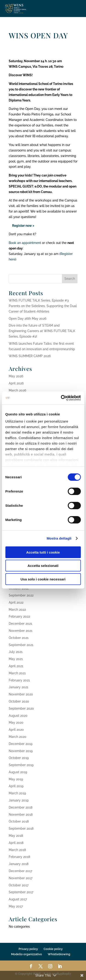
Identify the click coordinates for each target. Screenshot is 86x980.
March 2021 (17, 673)
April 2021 (16, 666)
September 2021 (21, 645)
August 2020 (18, 716)
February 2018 (19, 857)
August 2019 (18, 772)
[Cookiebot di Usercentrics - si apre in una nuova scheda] (61, 398)
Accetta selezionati (43, 566)
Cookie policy (53, 949)
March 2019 (17, 793)
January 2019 (19, 800)
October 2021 (19, 638)
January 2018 (19, 864)
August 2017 (18, 899)
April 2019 (16, 786)
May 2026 (16, 376)
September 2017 (21, 892)
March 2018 (17, 850)
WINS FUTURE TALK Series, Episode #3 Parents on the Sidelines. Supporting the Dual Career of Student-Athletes (43, 306)
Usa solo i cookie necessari (43, 579)
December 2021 (20, 624)
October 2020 (19, 701)
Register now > (21, 226)
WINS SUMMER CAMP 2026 (30, 356)
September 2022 (21, 595)
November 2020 (21, 694)
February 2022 (19, 616)
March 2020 (18, 737)
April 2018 (16, 843)
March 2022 (17, 610)
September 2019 (21, 765)
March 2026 (17, 390)
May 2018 (16, 836)
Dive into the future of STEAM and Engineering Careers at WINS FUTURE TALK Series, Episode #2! (42, 331)
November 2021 (21, 631)
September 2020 (21, 708)
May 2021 (16, 659)
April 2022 (16, 602)
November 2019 (21, 751)
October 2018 (19, 821)
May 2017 (16, 906)
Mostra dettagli (59, 538)
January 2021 (18, 687)
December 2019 (21, 744)
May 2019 (16, 779)
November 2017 (21, 878)
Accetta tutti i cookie (43, 552)
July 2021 (16, 652)
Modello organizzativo (26, 954)
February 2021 (19, 680)
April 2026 (16, 383)
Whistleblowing (59, 954)
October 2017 (19, 885)
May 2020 (16, 722)
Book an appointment (25, 243)
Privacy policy (28, 949)
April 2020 (16, 730)
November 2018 (21, 815)
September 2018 (21, 829)
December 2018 (21, 807)
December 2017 (20, 871)
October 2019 (19, 758)
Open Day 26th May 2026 (28, 319)
